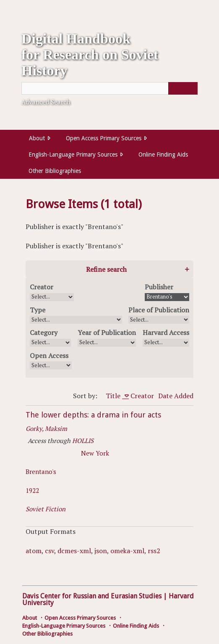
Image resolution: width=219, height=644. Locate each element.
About (37, 138)
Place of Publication (159, 310)
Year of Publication (107, 332)
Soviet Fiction (46, 509)
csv (50, 551)
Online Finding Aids (163, 155)
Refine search (106, 269)
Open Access (49, 355)
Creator (42, 287)
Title (114, 396)
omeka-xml (127, 551)
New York (95, 453)
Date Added (176, 396)
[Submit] (183, 88)
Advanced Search (46, 102)
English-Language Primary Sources (73, 155)
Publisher (159, 287)
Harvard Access (166, 332)
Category (44, 332)
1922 (32, 490)
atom (34, 551)
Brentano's (41, 471)
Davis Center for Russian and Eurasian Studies (92, 596)
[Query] (109, 88)
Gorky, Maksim (46, 428)
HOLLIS (83, 440)
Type (38, 310)
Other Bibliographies (55, 171)
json (101, 551)
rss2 (154, 551)
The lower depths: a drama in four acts (93, 415)
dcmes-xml (74, 551)
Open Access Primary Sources (104, 138)
